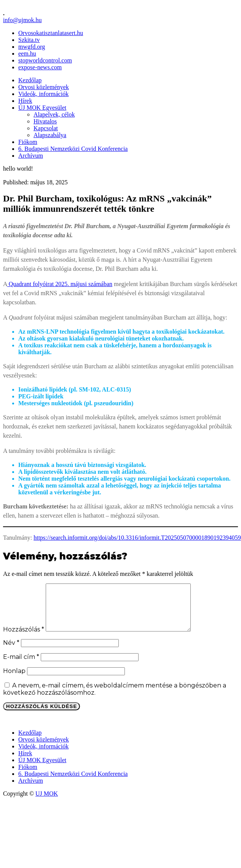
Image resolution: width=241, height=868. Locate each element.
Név (11, 652)
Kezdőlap (30, 80)
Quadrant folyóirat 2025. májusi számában (60, 284)
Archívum (31, 156)
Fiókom (28, 142)
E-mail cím (21, 666)
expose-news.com (40, 67)
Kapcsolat (46, 128)
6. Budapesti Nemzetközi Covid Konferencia (73, 149)
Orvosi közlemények (44, 87)
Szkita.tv (29, 40)
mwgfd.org (32, 47)
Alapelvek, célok (54, 114)
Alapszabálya (50, 135)
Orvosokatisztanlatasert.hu (51, 33)
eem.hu (27, 54)
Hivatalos (45, 121)
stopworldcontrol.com (45, 60)
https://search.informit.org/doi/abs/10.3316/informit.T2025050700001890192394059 (137, 538)
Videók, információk (43, 94)
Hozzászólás (24, 639)
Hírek (25, 101)
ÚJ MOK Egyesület (42, 108)
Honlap (14, 680)
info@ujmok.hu (22, 20)
